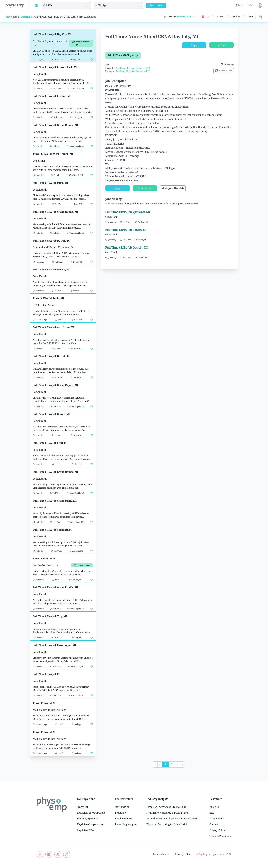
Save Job (221, 45)
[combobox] (66, 5)
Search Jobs (156, 5)
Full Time (220, 17)
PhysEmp (203, 854)
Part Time (236, 17)
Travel (250, 17)
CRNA (9, 17)
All (208, 17)
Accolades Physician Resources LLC (133, 68)
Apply (194, 45)
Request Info (145, 188)
